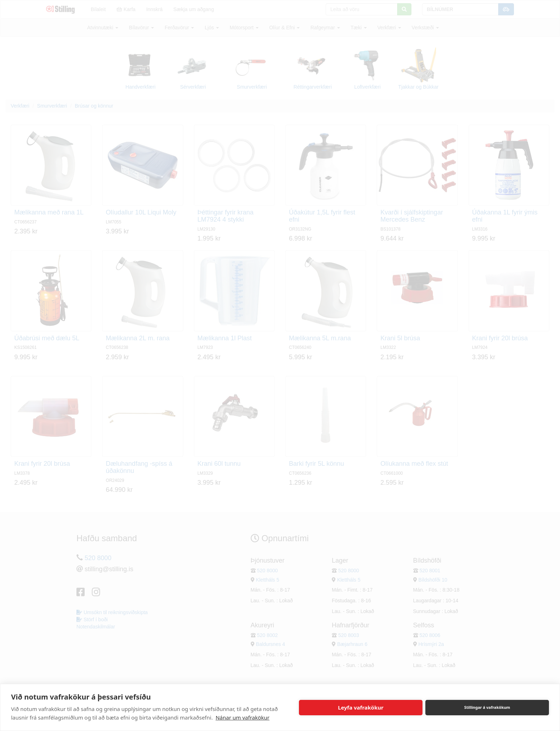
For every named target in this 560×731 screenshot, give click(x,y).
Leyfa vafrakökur (361, 707)
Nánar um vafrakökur (243, 717)
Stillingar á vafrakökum (487, 707)
